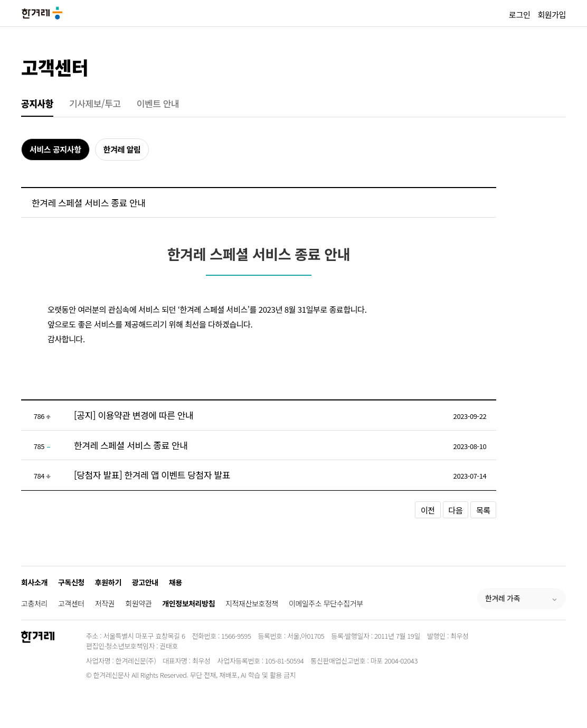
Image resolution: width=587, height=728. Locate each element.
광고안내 (145, 582)
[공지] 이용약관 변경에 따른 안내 (134, 415)
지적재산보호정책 (252, 603)
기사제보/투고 (95, 103)
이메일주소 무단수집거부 (326, 603)
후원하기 (108, 582)
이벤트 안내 (158, 103)
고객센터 (55, 67)
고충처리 (34, 603)
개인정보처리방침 (188, 603)
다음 (456, 510)
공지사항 (37, 103)
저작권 (105, 603)
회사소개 (34, 582)
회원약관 (138, 603)
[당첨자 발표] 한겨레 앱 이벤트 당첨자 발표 (152, 475)
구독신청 (71, 582)
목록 (483, 510)
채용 (176, 582)
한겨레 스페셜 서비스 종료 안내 (131, 445)
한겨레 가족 (503, 598)
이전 (428, 510)
